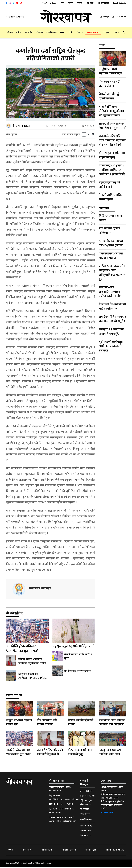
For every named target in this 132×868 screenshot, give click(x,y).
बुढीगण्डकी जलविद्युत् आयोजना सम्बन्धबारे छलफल (111, 346)
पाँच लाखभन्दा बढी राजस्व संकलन (110, 84)
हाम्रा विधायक (51, 32)
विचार (80, 32)
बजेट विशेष (27, 851)
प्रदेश (63, 32)
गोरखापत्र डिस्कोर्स (69, 851)
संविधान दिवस (91, 851)
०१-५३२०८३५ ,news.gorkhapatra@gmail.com (63, 820)
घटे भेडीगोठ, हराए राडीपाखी (78, 672)
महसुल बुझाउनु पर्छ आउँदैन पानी (74, 647)
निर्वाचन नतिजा (86, 832)
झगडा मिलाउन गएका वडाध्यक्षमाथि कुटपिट (111, 243)
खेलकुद (107, 32)
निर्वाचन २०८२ (85, 837)
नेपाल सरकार (85, 815)
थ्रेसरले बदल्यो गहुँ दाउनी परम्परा (109, 96)
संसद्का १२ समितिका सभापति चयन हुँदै (111, 332)
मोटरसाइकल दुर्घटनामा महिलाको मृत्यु (112, 155)
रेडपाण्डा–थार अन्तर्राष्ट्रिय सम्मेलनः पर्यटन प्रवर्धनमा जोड (110, 292)
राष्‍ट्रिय (19, 32)
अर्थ (71, 32)
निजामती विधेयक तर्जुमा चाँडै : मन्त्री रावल (112, 306)
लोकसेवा (39, 32)
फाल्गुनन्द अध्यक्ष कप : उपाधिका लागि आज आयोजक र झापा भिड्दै (33, 679)
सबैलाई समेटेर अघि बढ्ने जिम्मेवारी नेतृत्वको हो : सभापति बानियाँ (33, 664)
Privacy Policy (86, 827)
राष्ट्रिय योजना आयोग (87, 797)
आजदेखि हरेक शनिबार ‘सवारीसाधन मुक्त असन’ (22, 650)
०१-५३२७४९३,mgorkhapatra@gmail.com (66, 801)
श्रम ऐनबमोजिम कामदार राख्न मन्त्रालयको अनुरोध (112, 319)
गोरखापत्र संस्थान (107, 814)
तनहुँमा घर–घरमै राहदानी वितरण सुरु (110, 71)
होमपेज (10, 32)
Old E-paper (119, 17)
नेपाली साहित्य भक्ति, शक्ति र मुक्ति (78, 658)
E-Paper (105, 17)
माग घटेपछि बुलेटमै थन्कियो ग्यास (110, 231)
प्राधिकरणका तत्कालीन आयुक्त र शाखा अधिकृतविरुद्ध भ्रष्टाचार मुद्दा (112, 273)
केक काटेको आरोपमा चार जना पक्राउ (111, 256)
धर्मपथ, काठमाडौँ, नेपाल (60, 790)
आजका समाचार (93, 32)
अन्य (117, 32)
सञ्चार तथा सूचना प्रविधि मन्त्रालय (86, 804)
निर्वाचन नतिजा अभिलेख (115, 851)
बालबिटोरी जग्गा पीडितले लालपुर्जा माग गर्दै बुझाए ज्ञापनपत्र (111, 111)
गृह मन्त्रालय (84, 810)
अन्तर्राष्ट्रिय (29, 32)
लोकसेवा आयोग (86, 792)
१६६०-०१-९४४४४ (66, 805)
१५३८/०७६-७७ (55, 814)
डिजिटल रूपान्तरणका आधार (111, 218)
